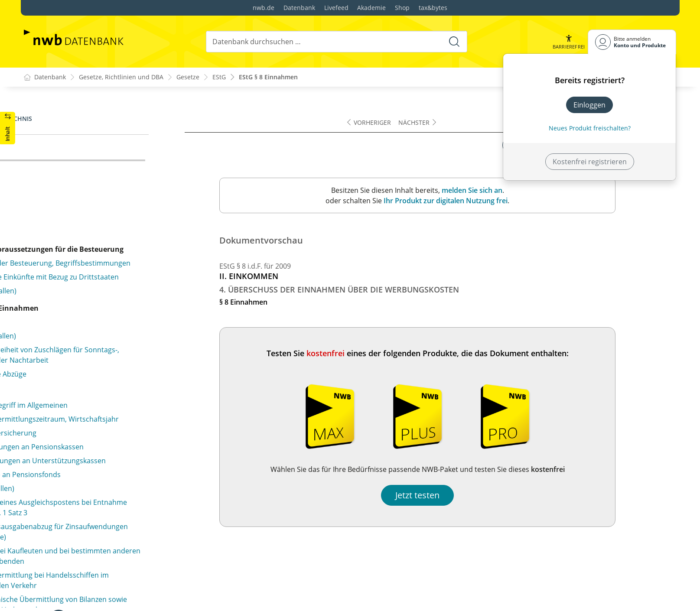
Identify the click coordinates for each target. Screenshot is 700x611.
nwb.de (264, 8)
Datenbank (299, 8)
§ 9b (45, 211)
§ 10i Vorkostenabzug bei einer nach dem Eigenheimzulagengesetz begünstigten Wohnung (118, 517)
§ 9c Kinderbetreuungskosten (87, 242)
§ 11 (45, 554)
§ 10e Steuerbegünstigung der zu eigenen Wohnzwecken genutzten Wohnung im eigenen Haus (115, 374)
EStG (219, 77)
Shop (402, 8)
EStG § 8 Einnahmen (268, 77)
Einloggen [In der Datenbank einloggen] (589, 105)
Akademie (371, 8)
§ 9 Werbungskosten (72, 166)
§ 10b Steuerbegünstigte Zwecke (91, 301)
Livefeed (336, 8)
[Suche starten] (454, 42)
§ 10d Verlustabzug (70, 349)
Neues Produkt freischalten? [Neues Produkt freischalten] (590, 128)
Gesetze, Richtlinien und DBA (121, 77)
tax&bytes (433, 8)
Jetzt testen (479, 495)
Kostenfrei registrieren (590, 162)
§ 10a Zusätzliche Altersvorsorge (91, 287)
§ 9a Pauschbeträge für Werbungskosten (105, 179)
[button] (568, 42)
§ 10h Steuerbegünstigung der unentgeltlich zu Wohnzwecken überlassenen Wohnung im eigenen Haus (121, 488)
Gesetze (188, 77)
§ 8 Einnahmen (63, 152)
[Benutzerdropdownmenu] (632, 42)
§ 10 (45, 273)
